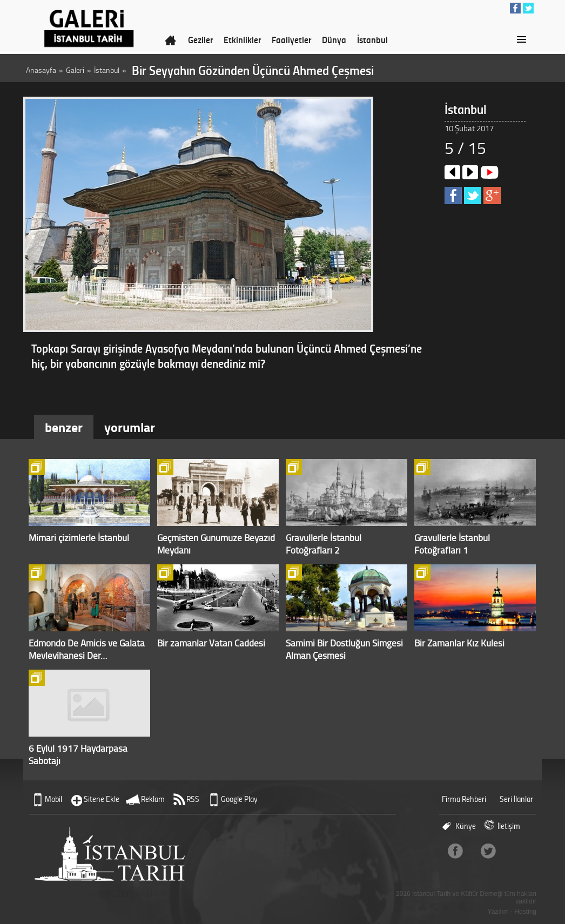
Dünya (334, 39)
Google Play (239, 799)
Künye (466, 826)
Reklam (153, 799)
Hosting (525, 912)
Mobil (53, 799)
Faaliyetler (291, 39)
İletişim (509, 826)
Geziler (200, 39)
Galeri (75, 70)
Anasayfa (41, 70)
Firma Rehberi (464, 799)
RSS (193, 799)
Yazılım (498, 912)
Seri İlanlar (516, 799)
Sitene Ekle (102, 799)
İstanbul (372, 39)
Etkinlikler (242, 39)
